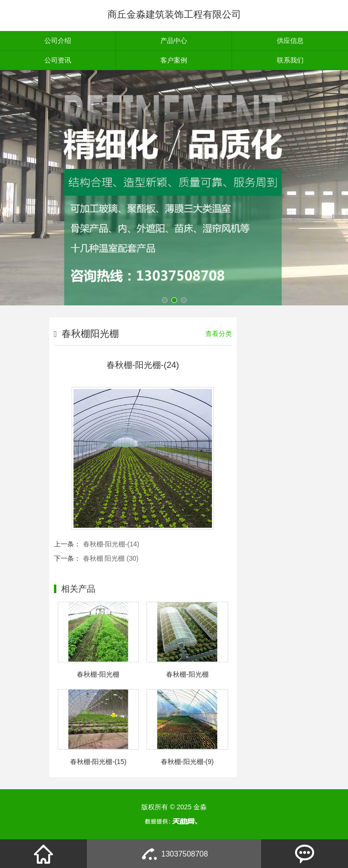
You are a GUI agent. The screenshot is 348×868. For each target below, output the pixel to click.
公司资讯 (58, 60)
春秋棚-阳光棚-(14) (111, 544)
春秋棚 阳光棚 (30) (111, 558)
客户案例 (174, 60)
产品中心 (174, 41)
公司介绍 (58, 41)
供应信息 (290, 41)
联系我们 (290, 60)
